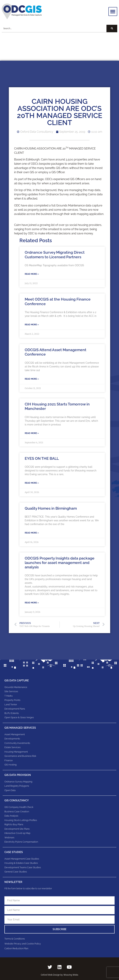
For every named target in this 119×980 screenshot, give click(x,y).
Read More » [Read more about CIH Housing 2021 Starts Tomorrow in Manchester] (32, 433)
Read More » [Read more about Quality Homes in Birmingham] (32, 533)
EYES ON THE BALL (42, 458)
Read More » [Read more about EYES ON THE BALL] (32, 483)
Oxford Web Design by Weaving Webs (59, 975)
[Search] (112, 28)
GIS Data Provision (18, 775)
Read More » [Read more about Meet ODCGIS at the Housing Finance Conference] (32, 325)
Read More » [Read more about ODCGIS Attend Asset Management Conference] (32, 379)
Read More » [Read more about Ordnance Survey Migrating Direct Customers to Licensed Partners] (32, 274)
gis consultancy (17, 800)
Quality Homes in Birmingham (51, 508)
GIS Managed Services (20, 728)
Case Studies (14, 852)
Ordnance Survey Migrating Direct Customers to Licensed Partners (55, 255)
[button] (113, 12)
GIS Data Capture (17, 681)
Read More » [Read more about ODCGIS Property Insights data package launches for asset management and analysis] (32, 603)
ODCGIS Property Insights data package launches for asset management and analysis (60, 563)
